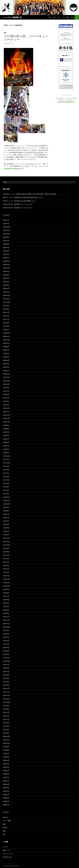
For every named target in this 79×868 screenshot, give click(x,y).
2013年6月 (6, 641)
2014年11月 (6, 583)
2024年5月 (6, 224)
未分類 (5, 827)
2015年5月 (6, 562)
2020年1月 (6, 371)
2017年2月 (6, 490)
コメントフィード (8, 854)
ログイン (6, 847)
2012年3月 (6, 685)
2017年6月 (6, 477)
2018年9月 (6, 425)
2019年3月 (6, 405)
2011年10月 (6, 702)
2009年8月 (6, 774)
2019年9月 (6, 384)
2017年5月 (6, 480)
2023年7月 (6, 241)
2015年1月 (6, 576)
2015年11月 (6, 542)
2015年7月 (6, 555)
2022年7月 (6, 278)
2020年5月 (6, 357)
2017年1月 (6, 494)
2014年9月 (6, 589)
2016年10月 (6, 504)
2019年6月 (6, 394)
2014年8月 (6, 593)
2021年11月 (6, 299)
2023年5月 (6, 247)
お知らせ (6, 817)
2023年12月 (6, 227)
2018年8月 (6, 429)
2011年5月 (6, 719)
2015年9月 (6, 548)
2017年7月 (6, 473)
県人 (59, 17)
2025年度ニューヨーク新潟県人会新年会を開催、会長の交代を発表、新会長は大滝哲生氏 (30, 194)
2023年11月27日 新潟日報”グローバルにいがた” (18, 208)
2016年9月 (6, 507)
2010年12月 (6, 736)
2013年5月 (6, 644)
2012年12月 (6, 658)
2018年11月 (6, 418)
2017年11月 (6, 459)
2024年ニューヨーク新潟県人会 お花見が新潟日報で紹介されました (23, 197)
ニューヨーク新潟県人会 (12, 17)
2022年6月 (6, 282)
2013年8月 (6, 634)
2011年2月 (6, 730)
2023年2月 (6, 258)
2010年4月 (6, 760)
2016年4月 (6, 524)
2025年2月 (6, 220)
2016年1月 (6, 535)
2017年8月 (6, 470)
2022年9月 (6, 271)
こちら (30, 164)
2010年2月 (6, 767)
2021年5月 (6, 319)
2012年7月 (6, 671)
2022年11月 (6, 265)
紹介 (50, 17)
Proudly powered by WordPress (11, 866)
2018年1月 (6, 453)
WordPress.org (7, 857)
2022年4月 (6, 288)
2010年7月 (6, 754)
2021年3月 (6, 326)
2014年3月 (6, 610)
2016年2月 (6, 531)
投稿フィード (7, 850)
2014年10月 (6, 586)
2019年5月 (6, 398)
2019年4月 (6, 401)
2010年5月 (6, 757)
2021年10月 (6, 302)
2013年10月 (6, 627)
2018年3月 (6, 446)
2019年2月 (6, 408)
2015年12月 (6, 538)
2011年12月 (6, 695)
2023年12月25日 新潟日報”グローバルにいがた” (18, 204)
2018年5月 (6, 439)
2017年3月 (6, 487)
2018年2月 (6, 449)
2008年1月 (6, 805)
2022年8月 (6, 275)
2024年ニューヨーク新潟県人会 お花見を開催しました (19, 201)
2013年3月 (6, 648)
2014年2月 (6, 613)
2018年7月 (6, 432)
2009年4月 (6, 784)
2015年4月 (6, 565)
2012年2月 (6, 689)
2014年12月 (6, 579)
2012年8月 (6, 668)
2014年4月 (6, 606)
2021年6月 (6, 316)
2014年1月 (6, 617)
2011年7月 (6, 712)
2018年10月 (6, 422)
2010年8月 (6, 750)
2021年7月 (6, 312)
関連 (72, 17)
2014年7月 (6, 596)
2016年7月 (6, 514)
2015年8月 (6, 552)
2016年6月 (6, 518)
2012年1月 (6, 692)
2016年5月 (6, 521)
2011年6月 (6, 716)
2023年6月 (6, 244)
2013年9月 (6, 630)
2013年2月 (6, 651)
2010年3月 (6, 764)
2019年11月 (6, 377)
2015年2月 (6, 572)
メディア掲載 (66, 17)
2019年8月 (6, 388)
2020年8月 (6, 347)
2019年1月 (6, 412)
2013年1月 (6, 654)
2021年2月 (6, 330)
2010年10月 (6, 743)
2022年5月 (6, 285)
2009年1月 (6, 795)
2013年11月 (6, 624)
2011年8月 (6, 709)
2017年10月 (6, 463)
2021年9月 (6, 306)
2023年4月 (6, 251)
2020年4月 (6, 360)
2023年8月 (6, 237)
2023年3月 (6, 254)
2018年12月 (6, 415)
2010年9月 (6, 747)
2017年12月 (6, 456)
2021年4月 (6, 323)
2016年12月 (6, 497)
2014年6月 (6, 600)
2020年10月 (6, 340)
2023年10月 (6, 234)
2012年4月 (6, 682)
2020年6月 (6, 353)
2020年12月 (6, 333)
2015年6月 (6, 559)
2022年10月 (6, 268)
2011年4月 (6, 723)
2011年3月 (6, 726)
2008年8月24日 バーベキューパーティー (26, 38)
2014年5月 (6, 603)
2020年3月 (6, 364)
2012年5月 (6, 678)
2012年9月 (6, 665)
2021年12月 (6, 295)
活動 (54, 17)
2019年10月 (6, 381)
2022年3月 (6, 292)
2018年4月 (6, 442)
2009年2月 (6, 791)
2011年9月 (6, 706)
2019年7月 (6, 391)
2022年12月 (6, 261)
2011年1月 (6, 733)
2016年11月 (6, 500)
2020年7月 (6, 350)
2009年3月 (6, 788)
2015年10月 (6, 545)
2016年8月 (6, 511)
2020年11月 (6, 336)
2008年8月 (6, 798)
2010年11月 (6, 740)
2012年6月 (6, 675)
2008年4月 (6, 801)
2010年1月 (6, 771)
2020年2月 (6, 367)
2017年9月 (6, 466)
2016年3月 (6, 528)
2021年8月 (6, 309)
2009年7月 (6, 777)
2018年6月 (6, 436)
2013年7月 (6, 637)
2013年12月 (6, 620)
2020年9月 (6, 343)
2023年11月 (6, 230)
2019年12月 (6, 374)
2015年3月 (6, 569)
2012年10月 (6, 661)
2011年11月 (6, 699)
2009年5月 (6, 781)
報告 (4, 824)
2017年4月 (6, 483)
